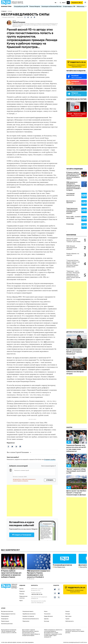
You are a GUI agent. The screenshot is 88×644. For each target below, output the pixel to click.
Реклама (22, 594)
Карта (21, 601)
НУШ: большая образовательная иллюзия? (72, 248)
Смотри (69, 427)
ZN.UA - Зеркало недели (77, 114)
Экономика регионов (7, 624)
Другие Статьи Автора (75, 332)
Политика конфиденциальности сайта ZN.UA (75, 642)
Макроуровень (5, 616)
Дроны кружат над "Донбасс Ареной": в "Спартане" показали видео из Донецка (76, 493)
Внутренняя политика (7, 611)
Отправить (50, 480)
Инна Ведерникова (60, 567)
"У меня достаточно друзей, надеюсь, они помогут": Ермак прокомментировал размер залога (73, 264)
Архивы (21, 589)
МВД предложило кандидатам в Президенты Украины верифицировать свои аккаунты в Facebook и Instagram (73, 186)
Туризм (67, 619)
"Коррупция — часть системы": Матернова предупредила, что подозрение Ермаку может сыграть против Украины (73, 275)
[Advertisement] (30, 501)
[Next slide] (86, 6)
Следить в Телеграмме (22, 535)
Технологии (47, 614)
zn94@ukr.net (35, 599)
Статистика (70, 224)
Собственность (70, 621)
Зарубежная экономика (29, 614)
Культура (47, 621)
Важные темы (6, 6)
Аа (68, 3)
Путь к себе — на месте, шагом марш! (74, 217)
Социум (68, 611)
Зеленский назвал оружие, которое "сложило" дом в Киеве (73, 240)
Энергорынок (5, 619)
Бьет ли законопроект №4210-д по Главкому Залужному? (74, 352)
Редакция (22, 591)
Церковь (46, 619)
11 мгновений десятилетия (70, 194)
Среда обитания (48, 616)
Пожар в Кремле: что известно (73, 254)
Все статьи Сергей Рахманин (18, 452)
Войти (64, 3)
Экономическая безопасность (31, 619)
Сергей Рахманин (19, 22)
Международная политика (8, 614)
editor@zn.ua (40, 603)
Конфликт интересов (28, 616)
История (68, 614)
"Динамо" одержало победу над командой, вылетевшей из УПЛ (76, 471)
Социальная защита (28, 611)
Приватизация (5, 621)
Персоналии (26, 621)
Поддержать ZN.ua (77, 3)
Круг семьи (68, 616)
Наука (46, 611)
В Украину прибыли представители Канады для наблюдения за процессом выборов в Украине (74, 176)
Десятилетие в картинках (71, 202)
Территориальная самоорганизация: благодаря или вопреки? (72, 211)
